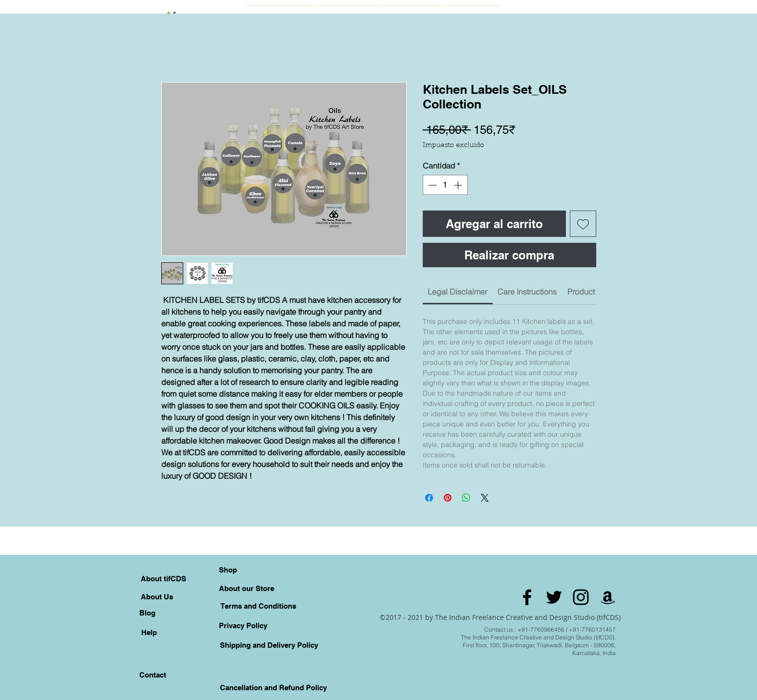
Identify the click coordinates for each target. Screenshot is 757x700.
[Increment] (459, 185)
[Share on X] (485, 498)
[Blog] (148, 613)
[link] (457, 292)
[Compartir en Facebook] (429, 498)
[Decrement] (432, 185)
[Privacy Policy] (243, 625)
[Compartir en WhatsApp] (466, 498)
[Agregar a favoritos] (583, 224)
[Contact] (153, 675)
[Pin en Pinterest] (448, 498)
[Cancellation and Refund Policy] (274, 687)
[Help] (149, 632)
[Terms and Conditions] (258, 606)
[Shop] (228, 570)
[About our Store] (247, 588)
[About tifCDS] (163, 578)
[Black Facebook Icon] (527, 597)
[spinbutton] (445, 185)
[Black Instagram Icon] (581, 597)
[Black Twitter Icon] (554, 597)
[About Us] (157, 596)
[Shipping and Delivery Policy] (269, 645)
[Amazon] (608, 597)
